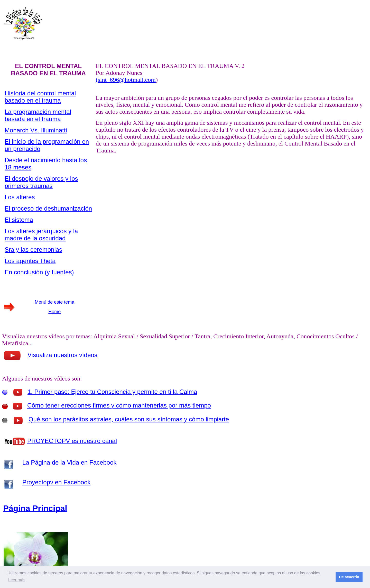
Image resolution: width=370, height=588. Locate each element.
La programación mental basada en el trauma (38, 115)
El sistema (19, 220)
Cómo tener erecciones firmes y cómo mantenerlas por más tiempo (119, 405)
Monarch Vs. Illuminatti (36, 130)
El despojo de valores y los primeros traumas (41, 182)
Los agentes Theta (30, 261)
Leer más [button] (17, 580)
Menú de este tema (54, 302)
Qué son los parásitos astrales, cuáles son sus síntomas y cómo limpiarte (129, 419)
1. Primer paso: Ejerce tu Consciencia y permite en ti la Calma (112, 392)
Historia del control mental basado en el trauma (40, 97)
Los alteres (20, 197)
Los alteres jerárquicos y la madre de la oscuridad (41, 235)
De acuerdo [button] (349, 577)
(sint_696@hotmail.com (126, 80)
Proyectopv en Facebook (57, 482)
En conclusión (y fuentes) (39, 272)
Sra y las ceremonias (33, 250)
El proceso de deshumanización (48, 208)
